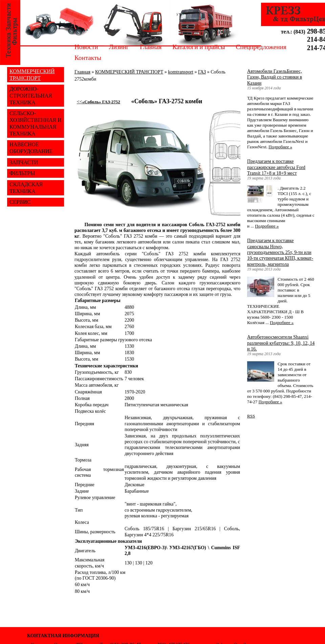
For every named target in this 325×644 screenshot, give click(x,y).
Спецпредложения (261, 47)
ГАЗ (202, 72)
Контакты (88, 58)
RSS (251, 416)
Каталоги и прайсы (199, 47)
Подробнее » (280, 147)
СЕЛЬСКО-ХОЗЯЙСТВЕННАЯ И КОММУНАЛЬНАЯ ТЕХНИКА (36, 123)
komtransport (181, 72)
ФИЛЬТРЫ (22, 173)
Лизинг (119, 47)
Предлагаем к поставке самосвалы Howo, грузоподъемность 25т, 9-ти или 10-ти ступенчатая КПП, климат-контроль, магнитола (280, 252)
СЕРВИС (20, 202)
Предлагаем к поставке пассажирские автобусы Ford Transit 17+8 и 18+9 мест (276, 167)
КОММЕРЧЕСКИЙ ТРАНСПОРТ (129, 72)
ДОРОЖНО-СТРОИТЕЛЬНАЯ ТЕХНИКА (31, 95)
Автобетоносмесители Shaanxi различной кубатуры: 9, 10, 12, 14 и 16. (281, 343)
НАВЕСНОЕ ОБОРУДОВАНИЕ (31, 148)
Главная (151, 47)
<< (99, 102)
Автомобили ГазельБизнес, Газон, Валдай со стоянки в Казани (275, 77)
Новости (86, 47)
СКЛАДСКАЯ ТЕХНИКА (26, 188)
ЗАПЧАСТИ (24, 162)
